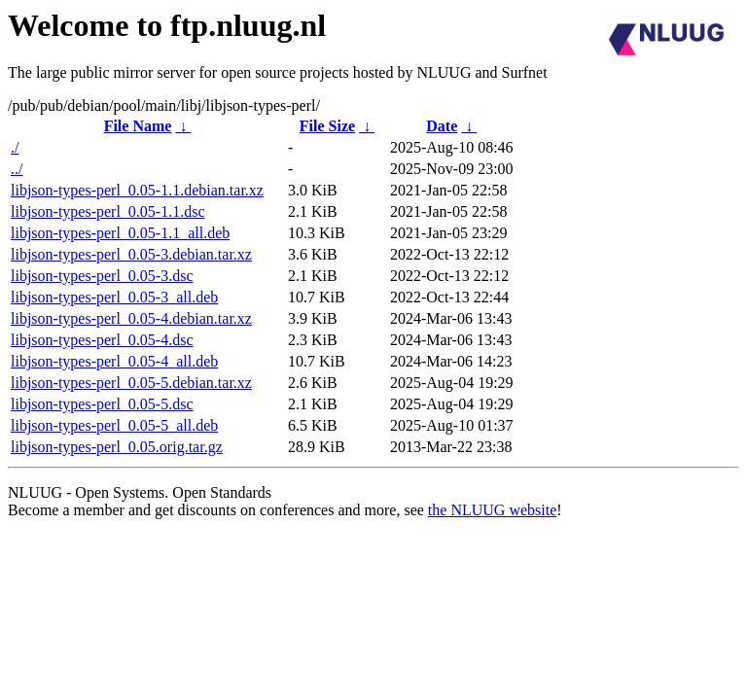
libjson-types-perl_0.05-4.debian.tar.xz (131, 318)
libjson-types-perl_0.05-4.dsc (102, 340)
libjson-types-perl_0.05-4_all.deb (114, 361)
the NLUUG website (492, 510)
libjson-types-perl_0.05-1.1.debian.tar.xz (137, 190)
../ (17, 169)
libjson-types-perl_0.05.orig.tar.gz (117, 447)
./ (15, 147)
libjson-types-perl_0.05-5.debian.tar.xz (131, 383)
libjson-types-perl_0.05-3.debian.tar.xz (131, 254)
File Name (138, 126)
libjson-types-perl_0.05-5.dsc (102, 404)
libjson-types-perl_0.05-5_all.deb (114, 425)
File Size (327, 126)
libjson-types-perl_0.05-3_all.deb (114, 297)
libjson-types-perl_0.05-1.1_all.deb (120, 233)
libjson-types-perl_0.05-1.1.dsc (108, 211)
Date (442, 126)
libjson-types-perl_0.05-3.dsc (102, 276)
